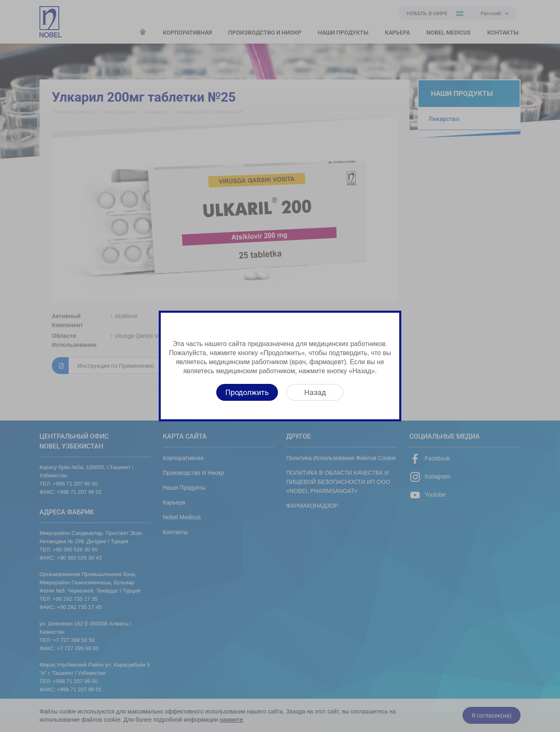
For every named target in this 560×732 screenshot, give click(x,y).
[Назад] (315, 392)
